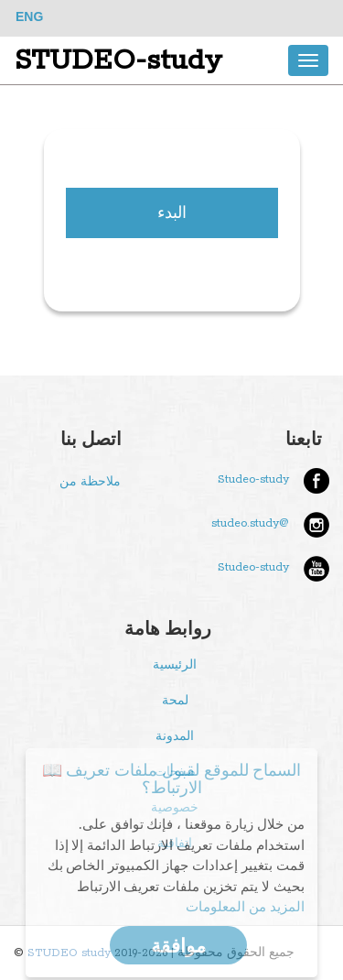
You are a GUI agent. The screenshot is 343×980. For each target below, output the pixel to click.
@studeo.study (250, 523)
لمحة (175, 701)
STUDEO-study (118, 60)
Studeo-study (253, 479)
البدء (172, 212)
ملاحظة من (90, 482)
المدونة (175, 737)
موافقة (178, 945)
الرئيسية (175, 665)
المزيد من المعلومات (245, 906)
